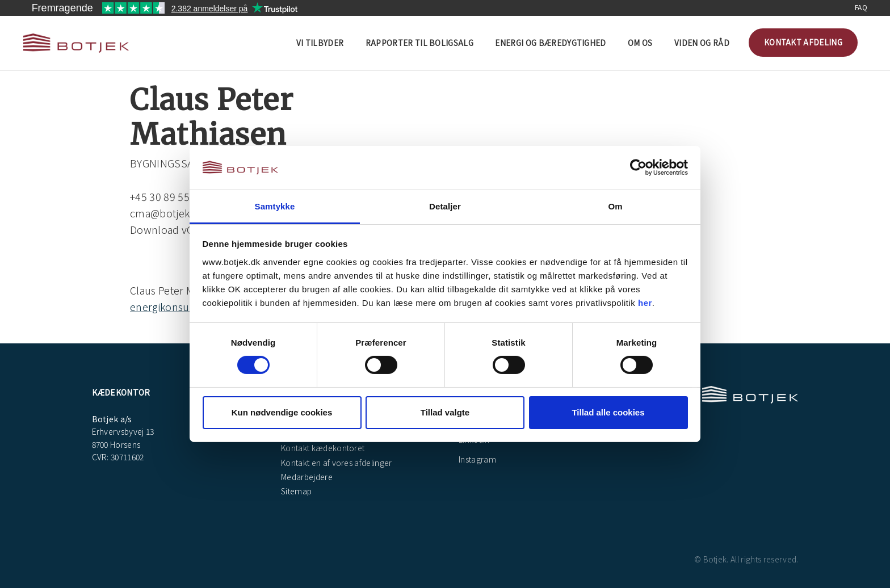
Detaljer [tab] (445, 206)
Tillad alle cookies (608, 412)
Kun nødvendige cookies (282, 412)
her (645, 303)
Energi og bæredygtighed (550, 43)
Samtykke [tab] (275, 206)
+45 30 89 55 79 (167, 196)
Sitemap (296, 491)
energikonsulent (169, 306)
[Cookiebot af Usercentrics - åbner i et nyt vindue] (638, 167)
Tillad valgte (445, 412)
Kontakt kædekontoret (322, 448)
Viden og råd (702, 43)
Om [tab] (615, 206)
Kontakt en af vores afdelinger (336, 463)
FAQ (861, 7)
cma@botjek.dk (167, 213)
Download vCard (169, 229)
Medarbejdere (306, 477)
